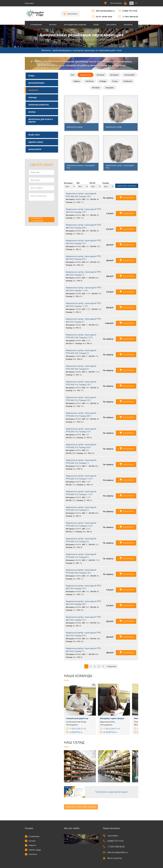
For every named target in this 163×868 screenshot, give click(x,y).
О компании (34, 836)
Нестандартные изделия (75, 25)
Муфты (77, 81)
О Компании (36, 25)
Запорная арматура (39, 105)
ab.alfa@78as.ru (110, 733)
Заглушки (114, 75)
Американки (86, 75)
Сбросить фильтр (127, 187)
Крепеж (32, 112)
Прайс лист (34, 135)
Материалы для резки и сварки (41, 121)
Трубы (31, 76)
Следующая (111, 668)
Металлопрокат (36, 83)
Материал (68, 183)
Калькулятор (35, 150)
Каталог (53, 25)
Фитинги (33, 90)
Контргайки (129, 75)
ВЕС (78, 183)
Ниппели (90, 81)
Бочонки (101, 75)
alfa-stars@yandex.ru (105, 11)
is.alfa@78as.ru (76, 733)
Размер (106, 183)
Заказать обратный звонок (81, 807)
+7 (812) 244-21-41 (78, 730)
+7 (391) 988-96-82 (130, 17)
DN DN (92, 183)
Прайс (96, 25)
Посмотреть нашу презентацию (110, 793)
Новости (32, 845)
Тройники (128, 81)
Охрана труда (35, 850)
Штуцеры (110, 88)
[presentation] (48, 209)
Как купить (111, 25)
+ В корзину (126, 199)
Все (73, 75)
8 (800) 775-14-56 (130, 11)
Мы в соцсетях (112, 858)
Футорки (96, 88)
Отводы (103, 81)
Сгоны (115, 81)
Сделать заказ (36, 142)
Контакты (128, 25)
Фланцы (33, 98)
